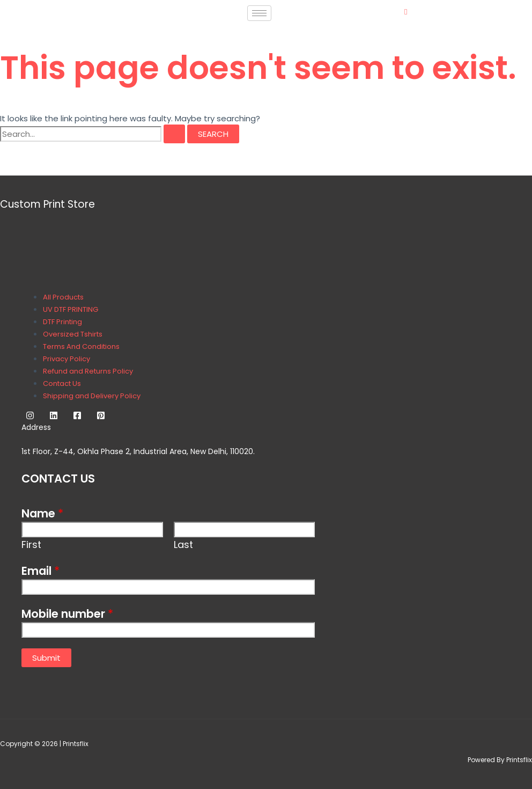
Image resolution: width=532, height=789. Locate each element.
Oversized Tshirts (73, 334)
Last (183, 545)
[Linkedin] (54, 417)
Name (42, 513)
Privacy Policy (66, 359)
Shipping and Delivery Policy (92, 396)
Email (40, 571)
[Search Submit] (174, 134)
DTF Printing (62, 322)
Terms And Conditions (81, 346)
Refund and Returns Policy (88, 371)
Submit (46, 658)
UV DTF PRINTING (71, 309)
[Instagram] (30, 417)
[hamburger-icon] (259, 13)
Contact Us (62, 383)
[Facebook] (77, 417)
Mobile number (67, 614)
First (31, 545)
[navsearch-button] (406, 12)
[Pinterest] (101, 417)
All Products (63, 297)
